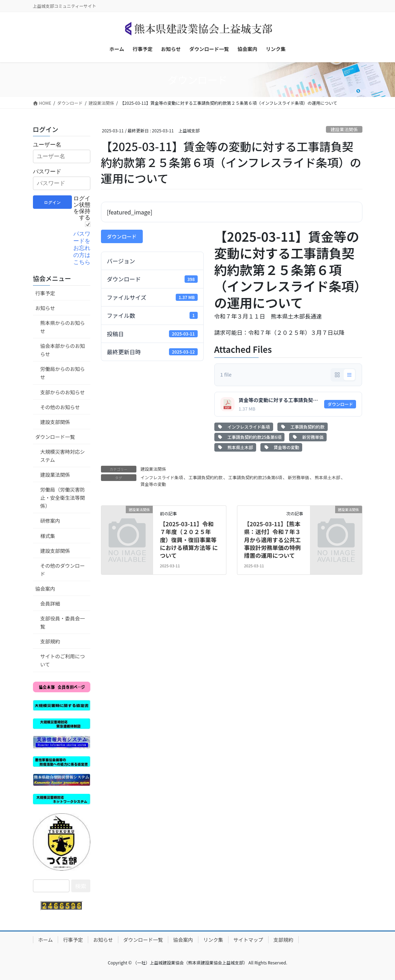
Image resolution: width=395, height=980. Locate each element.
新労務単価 (308, 437)
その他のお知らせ (60, 407)
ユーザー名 (47, 145)
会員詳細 (50, 603)
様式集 (48, 536)
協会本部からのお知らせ (63, 350)
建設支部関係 (55, 422)
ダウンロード (122, 236)
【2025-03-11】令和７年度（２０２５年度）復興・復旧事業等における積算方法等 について (189, 540)
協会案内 (45, 589)
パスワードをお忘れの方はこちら (82, 248)
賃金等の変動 (281, 447)
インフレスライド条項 (244, 427)
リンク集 (213, 940)
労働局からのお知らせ (63, 373)
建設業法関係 (344, 129)
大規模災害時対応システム (63, 456)
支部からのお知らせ (63, 392)
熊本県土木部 (235, 447)
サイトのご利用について (63, 660)
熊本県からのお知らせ (63, 327)
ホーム (46, 940)
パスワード (47, 171)
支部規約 (50, 641)
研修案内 (50, 521)
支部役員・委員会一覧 (63, 622)
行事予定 (45, 293)
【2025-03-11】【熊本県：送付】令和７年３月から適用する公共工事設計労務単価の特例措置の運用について (272, 540)
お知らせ (45, 308)
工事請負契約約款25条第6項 (250, 437)
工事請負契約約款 (303, 427)
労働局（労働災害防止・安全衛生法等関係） (63, 498)
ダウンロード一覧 (55, 437)
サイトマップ (248, 940)
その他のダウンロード (63, 570)
